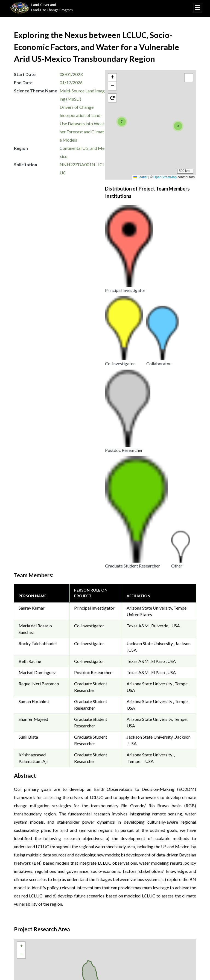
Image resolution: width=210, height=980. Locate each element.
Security (101, 903)
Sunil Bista (28, 418)
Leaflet (140, 177)
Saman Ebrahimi (34, 383)
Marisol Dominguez (37, 354)
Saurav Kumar (32, 289)
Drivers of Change (77, 107)
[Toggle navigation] (197, 8)
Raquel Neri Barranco (39, 365)
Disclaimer (129, 903)
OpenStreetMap (165, 177)
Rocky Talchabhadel (38, 325)
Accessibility (161, 903)
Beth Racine (30, 343)
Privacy (100, 896)
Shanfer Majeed (33, 401)
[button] (122, 122)
